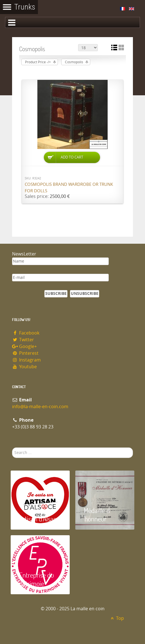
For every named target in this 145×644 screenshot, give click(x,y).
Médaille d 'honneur (97, 515)
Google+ (24, 346)
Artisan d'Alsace (39, 519)
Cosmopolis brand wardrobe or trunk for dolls (69, 188)
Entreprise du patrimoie (37, 579)
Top (116, 618)
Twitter (23, 340)
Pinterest (25, 353)
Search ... (12, 448)
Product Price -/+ (38, 62)
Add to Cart (72, 157)
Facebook (26, 333)
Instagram (26, 360)
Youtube (24, 367)
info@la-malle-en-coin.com (40, 407)
